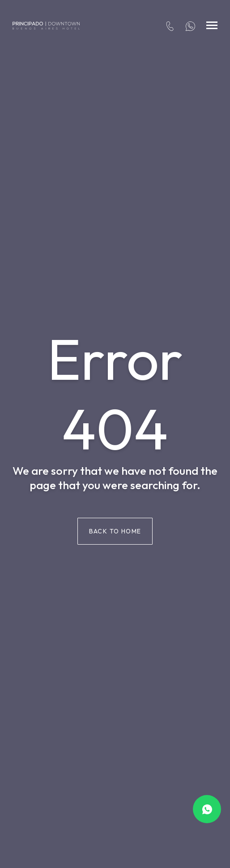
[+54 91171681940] (190, 26)
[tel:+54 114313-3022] (170, 26)
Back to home (115, 531)
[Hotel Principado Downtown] (46, 26)
